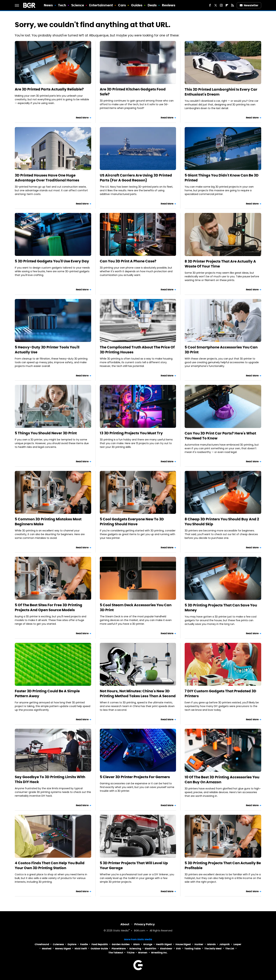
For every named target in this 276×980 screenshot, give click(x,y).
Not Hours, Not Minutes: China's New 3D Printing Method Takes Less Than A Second (138, 694)
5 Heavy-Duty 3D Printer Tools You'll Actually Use (47, 350)
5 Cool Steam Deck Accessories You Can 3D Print (136, 607)
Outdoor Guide (99, 949)
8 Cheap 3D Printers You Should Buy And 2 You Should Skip (222, 522)
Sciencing (135, 949)
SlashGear (166, 949)
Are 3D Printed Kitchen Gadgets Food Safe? (133, 92)
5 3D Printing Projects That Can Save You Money (221, 608)
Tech (62, 5)
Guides (137, 5)
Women (143, 953)
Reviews (169, 5)
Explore (72, 944)
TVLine (131, 953)
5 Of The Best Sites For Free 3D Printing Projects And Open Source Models (48, 607)
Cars (122, 5)
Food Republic (100, 944)
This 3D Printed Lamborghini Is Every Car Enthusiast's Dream (221, 92)
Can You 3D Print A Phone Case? (128, 261)
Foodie (84, 944)
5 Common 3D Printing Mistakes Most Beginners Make (48, 522)
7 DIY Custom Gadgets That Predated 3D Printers (220, 694)
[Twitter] (216, 5)
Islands (211, 944)
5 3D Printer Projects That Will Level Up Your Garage (134, 865)
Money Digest (63, 949)
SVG (178, 949)
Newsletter (249, 5)
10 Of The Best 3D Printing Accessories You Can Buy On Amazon (222, 780)
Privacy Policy (145, 924)
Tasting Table (193, 949)
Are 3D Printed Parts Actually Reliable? (49, 89)
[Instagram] (221, 5)
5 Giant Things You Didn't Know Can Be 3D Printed (222, 178)
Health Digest (164, 944)
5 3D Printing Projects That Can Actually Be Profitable (223, 865)
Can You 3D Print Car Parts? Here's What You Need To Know (220, 436)
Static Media (121, 931)
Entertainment (101, 5)
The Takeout (116, 953)
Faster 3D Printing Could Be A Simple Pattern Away (47, 694)
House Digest (183, 944)
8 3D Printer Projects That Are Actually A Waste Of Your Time (220, 264)
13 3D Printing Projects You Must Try (131, 433)
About (125, 924)
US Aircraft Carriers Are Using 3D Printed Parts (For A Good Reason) (136, 178)
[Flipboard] (227, 5)
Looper (237, 944)
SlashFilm (150, 949)
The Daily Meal (213, 949)
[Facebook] (210, 5)
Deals (152, 5)
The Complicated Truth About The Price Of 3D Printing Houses (137, 350)
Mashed (47, 949)
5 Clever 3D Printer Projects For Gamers (135, 777)
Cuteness (58, 944)
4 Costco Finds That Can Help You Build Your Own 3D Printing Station (50, 865)
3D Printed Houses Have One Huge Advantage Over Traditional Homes (47, 178)
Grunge (148, 944)
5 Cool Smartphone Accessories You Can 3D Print (221, 350)
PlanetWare (119, 949)
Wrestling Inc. (159, 953)
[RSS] (233, 5)
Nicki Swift (81, 949)
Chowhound (42, 944)
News (48, 5)
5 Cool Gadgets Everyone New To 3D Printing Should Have (132, 522)
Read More (82, 118)
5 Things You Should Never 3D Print (46, 433)
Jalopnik (225, 944)
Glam (137, 944)
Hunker (199, 944)
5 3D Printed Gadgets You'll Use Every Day (52, 261)
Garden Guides (121, 944)
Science (78, 5)
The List (230, 949)
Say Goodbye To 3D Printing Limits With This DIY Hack (50, 779)
